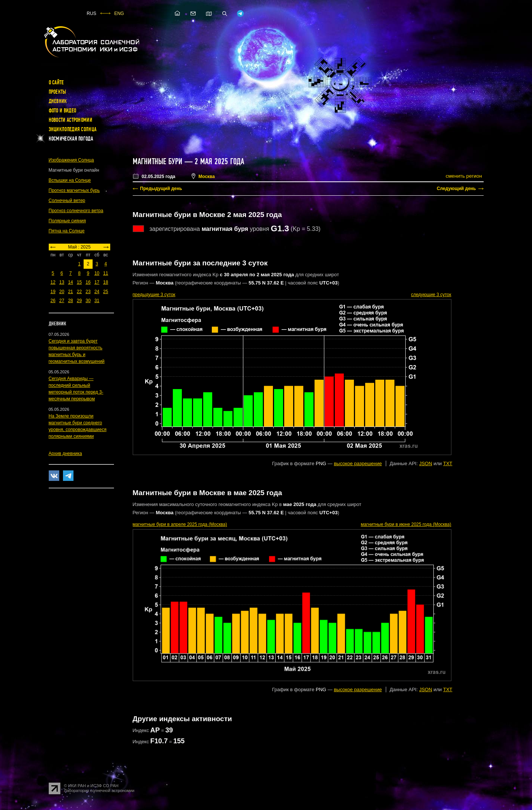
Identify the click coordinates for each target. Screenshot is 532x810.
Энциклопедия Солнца (73, 129)
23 (88, 292)
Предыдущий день (161, 189)
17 (97, 282)
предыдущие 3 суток (154, 295)
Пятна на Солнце (67, 231)
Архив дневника (65, 454)
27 (62, 301)
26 (53, 301)
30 (88, 301)
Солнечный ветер (67, 201)
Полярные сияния (67, 221)
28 (70, 301)
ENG (119, 13)
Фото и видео (63, 111)
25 (106, 292)
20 (62, 292)
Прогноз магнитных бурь (74, 190)
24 (97, 292)
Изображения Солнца (71, 160)
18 (106, 282)
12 (53, 282)
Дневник (58, 101)
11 (106, 273)
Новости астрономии (70, 120)
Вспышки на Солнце (70, 180)
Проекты (58, 92)
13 (62, 282)
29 (79, 301)
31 (97, 301)
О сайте (56, 82)
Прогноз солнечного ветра (76, 211)
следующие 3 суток (431, 295)
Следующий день (456, 189)
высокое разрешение (358, 463)
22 (79, 292)
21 (70, 292)
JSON (426, 463)
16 (88, 282)
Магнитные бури (159, 162)
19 (53, 292)
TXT (448, 463)
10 (97, 273)
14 (70, 282)
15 (79, 282)
